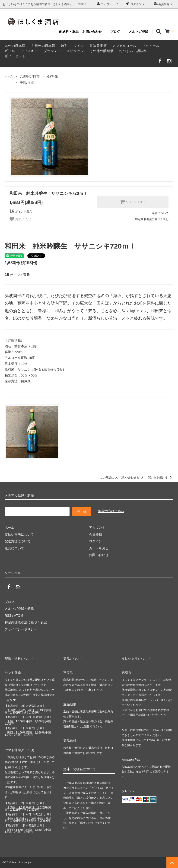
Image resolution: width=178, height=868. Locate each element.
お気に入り (20, 219)
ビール (10, 51)
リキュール (151, 46)
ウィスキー (29, 51)
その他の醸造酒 (102, 51)
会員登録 (164, 4)
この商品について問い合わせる (122, 478)
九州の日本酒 (15, 46)
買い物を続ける (161, 478)
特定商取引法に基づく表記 (152, 219)
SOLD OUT (133, 202)
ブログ (115, 32)
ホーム (9, 76)
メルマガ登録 (138, 32)
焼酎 (64, 46)
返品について (160, 213)
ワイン (79, 46)
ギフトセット (15, 56)
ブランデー (52, 51)
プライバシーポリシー (21, 629)
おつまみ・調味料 (133, 51)
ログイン (136, 4)
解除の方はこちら (111, 511)
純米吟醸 (52, 76)
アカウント (108, 4)
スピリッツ (75, 51)
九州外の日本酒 (43, 46)
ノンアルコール (124, 46)
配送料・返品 (69, 32)
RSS (8, 615)
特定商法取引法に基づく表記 (26, 622)
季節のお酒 (27, 83)
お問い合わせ (92, 32)
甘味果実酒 (98, 46)
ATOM (18, 615)
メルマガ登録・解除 (19, 609)
